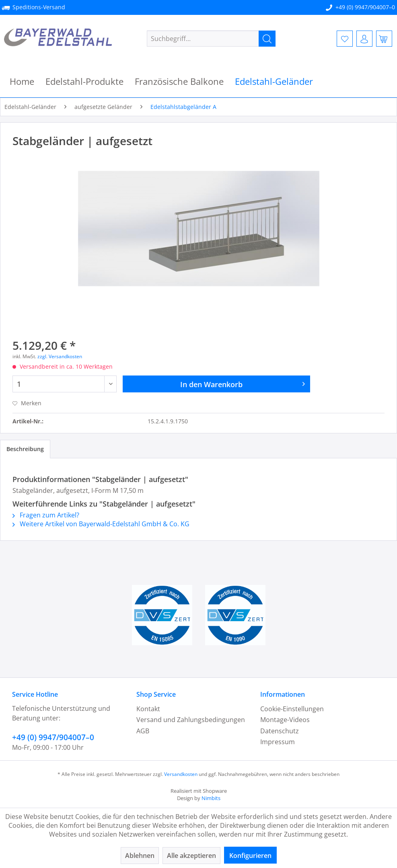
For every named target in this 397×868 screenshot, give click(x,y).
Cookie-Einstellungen (292, 709)
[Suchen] (267, 39)
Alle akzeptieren (191, 856)
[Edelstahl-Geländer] (274, 81)
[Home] (22, 81)
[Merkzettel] (345, 39)
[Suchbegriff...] (211, 39)
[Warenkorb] (384, 39)
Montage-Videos (285, 720)
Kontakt (148, 709)
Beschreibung (25, 449)
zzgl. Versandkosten (60, 356)
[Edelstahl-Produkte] (84, 81)
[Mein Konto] (364, 39)
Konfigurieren (250, 856)
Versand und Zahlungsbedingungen (191, 720)
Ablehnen (140, 856)
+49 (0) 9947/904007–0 (365, 7)
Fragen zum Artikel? (46, 515)
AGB (143, 731)
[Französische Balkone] (179, 81)
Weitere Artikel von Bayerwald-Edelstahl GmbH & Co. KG (101, 524)
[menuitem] (211, 39)
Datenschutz (280, 731)
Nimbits (211, 798)
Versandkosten (181, 774)
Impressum (278, 742)
